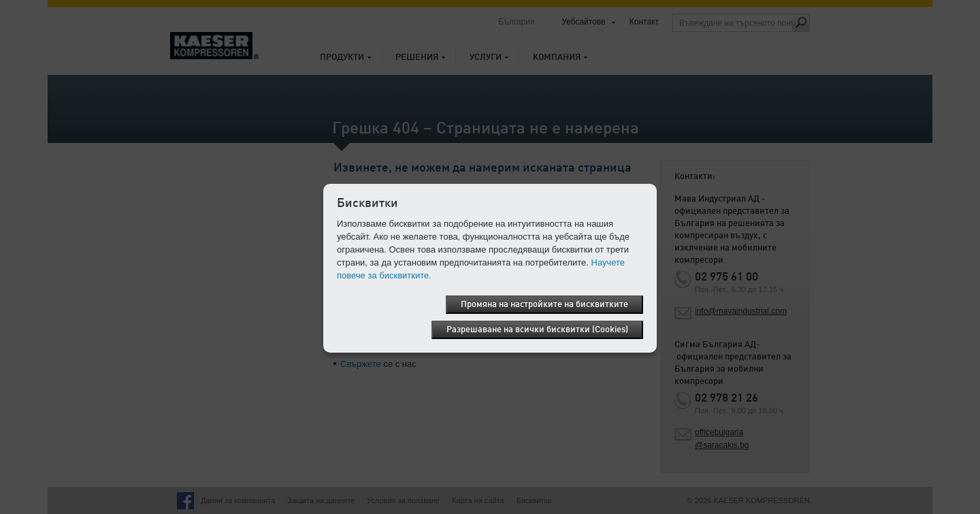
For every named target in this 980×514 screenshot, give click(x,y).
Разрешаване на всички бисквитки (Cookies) (537, 330)
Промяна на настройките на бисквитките (544, 305)
